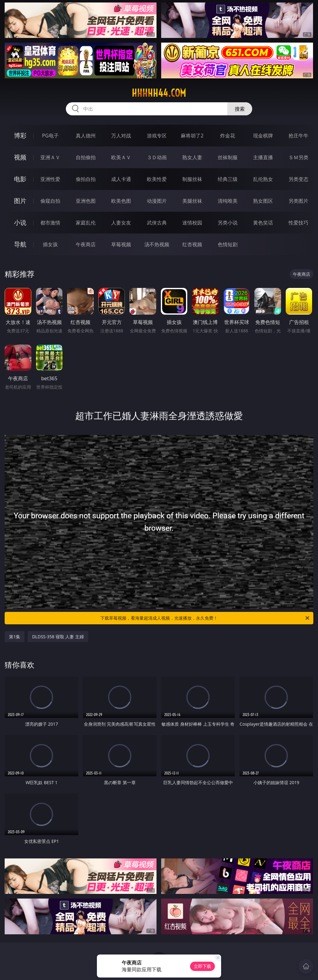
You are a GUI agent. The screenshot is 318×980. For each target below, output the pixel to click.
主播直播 (263, 157)
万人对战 (121, 136)
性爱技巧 (298, 223)
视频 (20, 157)
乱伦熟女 (263, 179)
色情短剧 (228, 244)
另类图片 (298, 201)
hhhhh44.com (159, 93)
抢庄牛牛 (298, 136)
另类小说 (228, 223)
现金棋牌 (263, 136)
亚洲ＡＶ (50, 157)
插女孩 (50, 244)
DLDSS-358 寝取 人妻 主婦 (58, 637)
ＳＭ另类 (298, 157)
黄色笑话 (263, 223)
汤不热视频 (157, 244)
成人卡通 (121, 179)
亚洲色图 (86, 201)
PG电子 (50, 136)
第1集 (15, 637)
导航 (20, 244)
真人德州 (86, 136)
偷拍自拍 (86, 179)
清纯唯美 (228, 201)
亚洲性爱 (50, 179)
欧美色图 (121, 201)
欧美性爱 (157, 179)
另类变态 (298, 179)
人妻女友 (121, 223)
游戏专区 (157, 136)
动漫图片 (157, 201)
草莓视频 (121, 244)
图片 (20, 201)
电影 (20, 179)
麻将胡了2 (192, 136)
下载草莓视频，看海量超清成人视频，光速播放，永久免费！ (205, 618)
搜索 (240, 109)
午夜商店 (86, 244)
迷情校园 (192, 223)
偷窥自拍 (50, 201)
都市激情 (50, 223)
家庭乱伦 (86, 223)
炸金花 (228, 136)
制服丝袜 (192, 179)
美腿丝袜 (192, 201)
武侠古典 (157, 223)
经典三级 (228, 179)
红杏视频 (192, 244)
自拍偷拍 (86, 157)
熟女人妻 (192, 157)
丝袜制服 (228, 157)
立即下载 (202, 966)
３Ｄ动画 (157, 157)
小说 (20, 222)
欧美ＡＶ (121, 157)
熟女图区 (263, 201)
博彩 (20, 135)
